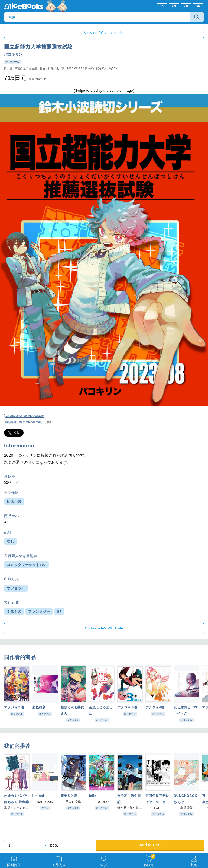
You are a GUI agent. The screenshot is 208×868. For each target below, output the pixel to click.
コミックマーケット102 (26, 565)
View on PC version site (104, 33)
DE (198, 6)
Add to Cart (150, 845)
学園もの (14, 611)
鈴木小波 (14, 502)
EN (174, 6)
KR (186, 6)
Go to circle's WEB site (104, 628)
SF (59, 611)
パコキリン (13, 54)
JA (162, 6)
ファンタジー (39, 611)
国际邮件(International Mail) (24, 422)
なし (10, 541)
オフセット (16, 588)
